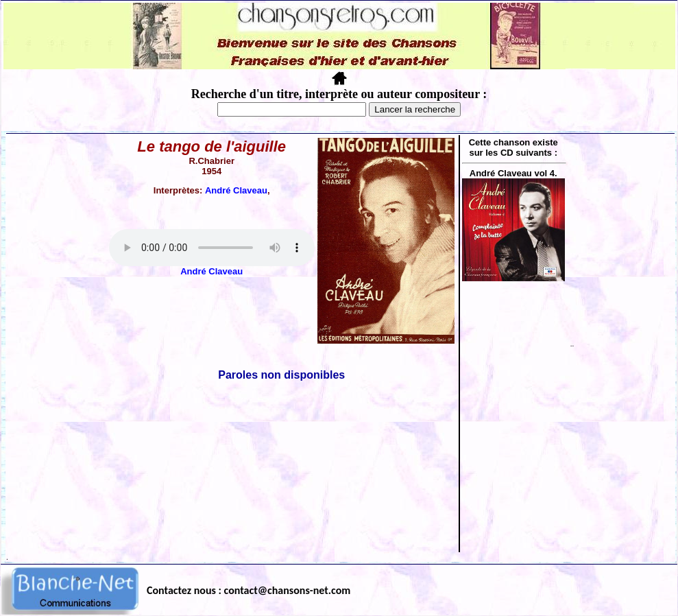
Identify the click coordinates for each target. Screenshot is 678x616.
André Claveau (236, 190)
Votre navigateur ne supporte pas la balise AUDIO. (212, 248)
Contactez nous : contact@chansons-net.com (249, 590)
